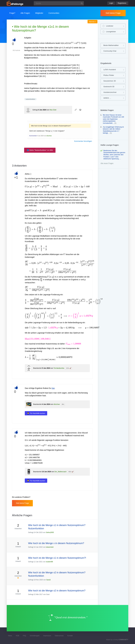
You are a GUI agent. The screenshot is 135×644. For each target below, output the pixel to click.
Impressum (47, 636)
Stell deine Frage (113, 13)
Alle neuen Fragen (107, 163)
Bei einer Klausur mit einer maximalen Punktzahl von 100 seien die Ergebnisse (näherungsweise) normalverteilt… (113, 119)
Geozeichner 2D (110, 81)
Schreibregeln (35, 636)
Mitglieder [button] (39, 13)
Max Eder (53, 110)
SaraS (48, 580)
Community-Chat (110, 51)
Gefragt (35, 110)
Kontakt (70, 636)
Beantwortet (37, 368)
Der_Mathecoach (60, 472)
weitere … (107, 98)
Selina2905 (50, 532)
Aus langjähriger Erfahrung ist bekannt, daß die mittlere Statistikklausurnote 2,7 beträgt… (113, 130)
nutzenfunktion (30, 99)
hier (53, 388)
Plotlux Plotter (109, 75)
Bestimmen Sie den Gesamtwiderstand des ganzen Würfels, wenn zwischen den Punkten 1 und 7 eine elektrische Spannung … (114, 155)
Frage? (12, 13)
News (10, 636)
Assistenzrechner (110, 92)
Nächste (92, 22)
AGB (17, 636)
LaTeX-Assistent (110, 70)
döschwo (49, 136)
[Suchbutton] (82, 3)
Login (111, 3)
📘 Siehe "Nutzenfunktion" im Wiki (40, 150)
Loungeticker (111, 32)
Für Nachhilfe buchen (38, 413)
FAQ (24, 636)
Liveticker (110, 26)
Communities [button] (54, 13)
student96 (50, 562)
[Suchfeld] (59, 3)
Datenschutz (59, 636)
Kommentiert (33, 136)
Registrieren (122, 3)
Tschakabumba (59, 368)
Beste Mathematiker (111, 45)
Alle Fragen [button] (25, 13)
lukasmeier (50, 547)
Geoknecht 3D (109, 87)
